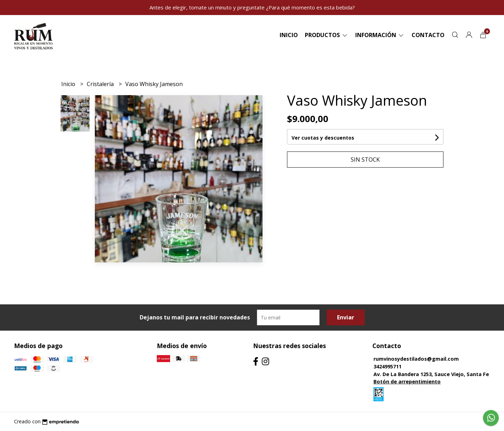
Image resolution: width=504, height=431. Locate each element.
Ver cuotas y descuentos (323, 138)
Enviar (346, 317)
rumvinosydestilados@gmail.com (416, 359)
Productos (327, 35)
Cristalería (101, 84)
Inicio (289, 35)
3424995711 (387, 366)
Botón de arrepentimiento (407, 381)
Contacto (428, 35)
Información (380, 35)
